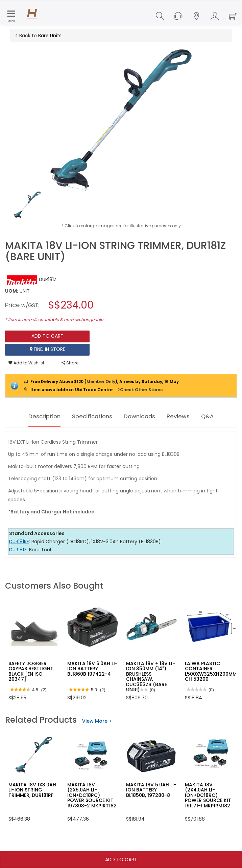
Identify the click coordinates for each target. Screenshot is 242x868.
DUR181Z (18, 550)
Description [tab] (34, 416)
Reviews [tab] (188, 416)
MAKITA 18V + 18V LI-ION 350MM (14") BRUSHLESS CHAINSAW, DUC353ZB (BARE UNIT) (151, 676)
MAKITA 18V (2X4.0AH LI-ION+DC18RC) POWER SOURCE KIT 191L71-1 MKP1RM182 (208, 795)
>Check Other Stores (140, 390)
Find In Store (47, 350)
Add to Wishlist (26, 363)
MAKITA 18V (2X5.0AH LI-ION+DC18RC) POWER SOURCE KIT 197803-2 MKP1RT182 (92, 795)
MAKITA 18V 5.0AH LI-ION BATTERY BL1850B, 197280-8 (151, 790)
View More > (97, 721)
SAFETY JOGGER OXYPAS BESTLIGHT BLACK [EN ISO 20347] (31, 671)
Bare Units (50, 36)
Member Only (101, 382)
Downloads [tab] (143, 416)
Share (70, 363)
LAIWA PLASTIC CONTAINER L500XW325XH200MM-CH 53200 (212, 671)
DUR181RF (19, 542)
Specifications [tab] (89, 416)
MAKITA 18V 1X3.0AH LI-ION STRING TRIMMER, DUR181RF (32, 790)
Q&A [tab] (220, 416)
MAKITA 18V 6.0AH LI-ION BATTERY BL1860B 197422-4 (92, 669)
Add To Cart (121, 860)
